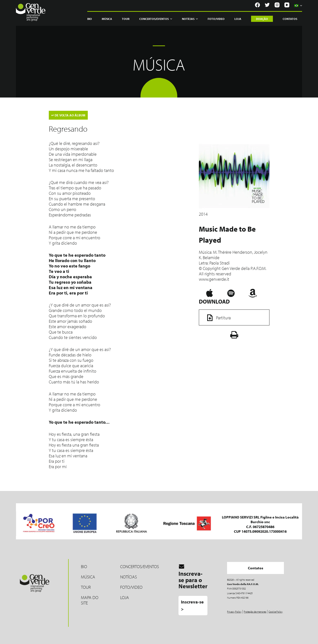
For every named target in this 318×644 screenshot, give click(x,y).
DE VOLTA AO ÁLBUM (68, 115)
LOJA (125, 597)
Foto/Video (216, 19)
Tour (126, 19)
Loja (238, 19)
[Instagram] (277, 5)
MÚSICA (88, 577)
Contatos (290, 19)
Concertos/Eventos (156, 19)
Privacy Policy (234, 612)
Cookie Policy (276, 612)
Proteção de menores (255, 612)
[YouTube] (287, 5)
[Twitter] (267, 5)
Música (107, 19)
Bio (90, 19)
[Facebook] (257, 5)
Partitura (217, 317)
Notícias (190, 19)
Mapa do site (90, 600)
